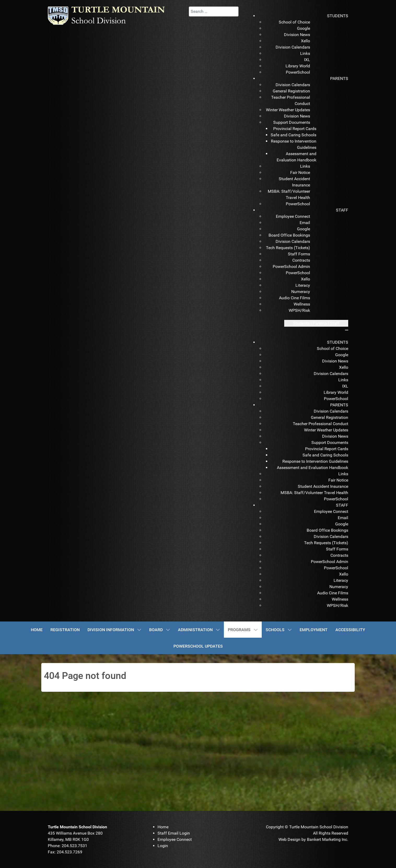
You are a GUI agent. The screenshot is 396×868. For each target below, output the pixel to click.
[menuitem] (338, 16)
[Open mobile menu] (316, 323)
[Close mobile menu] (347, 330)
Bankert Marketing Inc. (328, 839)
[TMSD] (112, 15)
